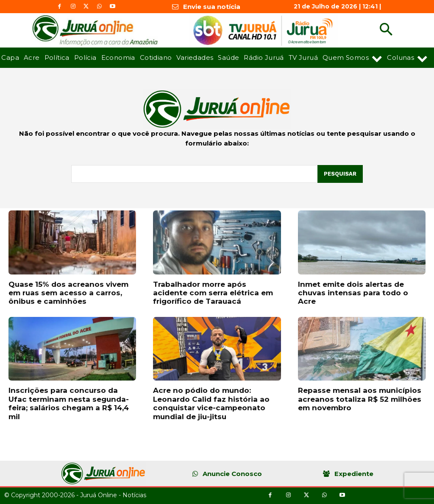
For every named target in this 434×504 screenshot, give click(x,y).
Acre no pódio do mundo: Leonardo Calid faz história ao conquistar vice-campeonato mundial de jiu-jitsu (211, 403)
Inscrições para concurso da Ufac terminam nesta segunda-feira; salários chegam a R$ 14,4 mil (69, 403)
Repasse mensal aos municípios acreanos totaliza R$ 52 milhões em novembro (360, 399)
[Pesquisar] (340, 174)
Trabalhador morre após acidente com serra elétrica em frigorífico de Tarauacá (213, 293)
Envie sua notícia (212, 7)
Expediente (354, 474)
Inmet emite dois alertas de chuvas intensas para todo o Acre (353, 293)
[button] (386, 30)
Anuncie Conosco (232, 474)
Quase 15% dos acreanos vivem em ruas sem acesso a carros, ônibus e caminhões (68, 293)
